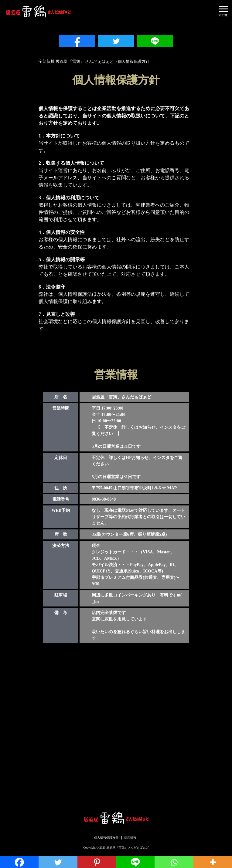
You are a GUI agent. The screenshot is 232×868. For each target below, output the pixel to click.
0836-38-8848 (104, 499)
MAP (172, 488)
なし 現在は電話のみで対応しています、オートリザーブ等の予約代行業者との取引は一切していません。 (138, 517)
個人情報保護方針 (106, 838)
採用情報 (130, 838)
